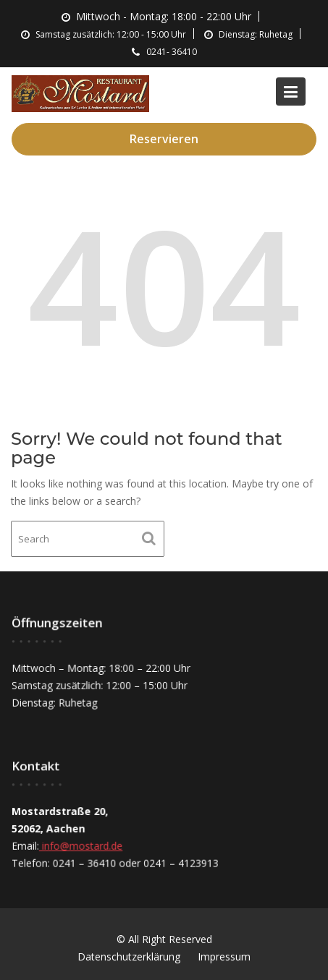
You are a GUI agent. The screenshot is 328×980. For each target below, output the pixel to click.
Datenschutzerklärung (129, 956)
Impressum (224, 956)
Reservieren (164, 139)
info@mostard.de (81, 845)
